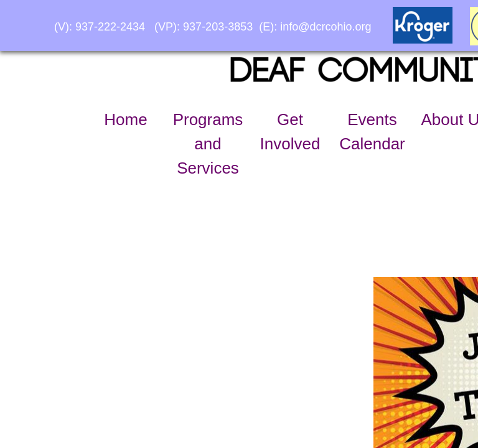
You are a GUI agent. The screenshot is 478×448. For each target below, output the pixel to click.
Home (125, 119)
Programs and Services (208, 144)
